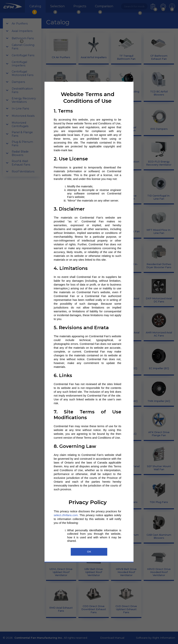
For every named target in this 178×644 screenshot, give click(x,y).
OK (89, 552)
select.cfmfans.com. (66, 515)
